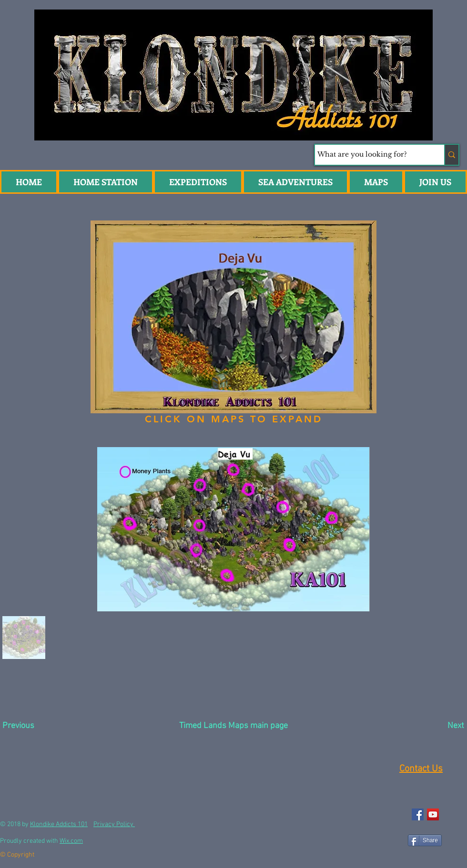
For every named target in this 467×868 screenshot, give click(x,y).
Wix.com (71, 841)
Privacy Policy (114, 824)
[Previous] (36, 726)
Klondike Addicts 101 (59, 824)
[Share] (425, 840)
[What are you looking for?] (371, 155)
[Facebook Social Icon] (418, 814)
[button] (295, 182)
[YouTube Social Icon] (433, 814)
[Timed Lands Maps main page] (233, 726)
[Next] (433, 726)
